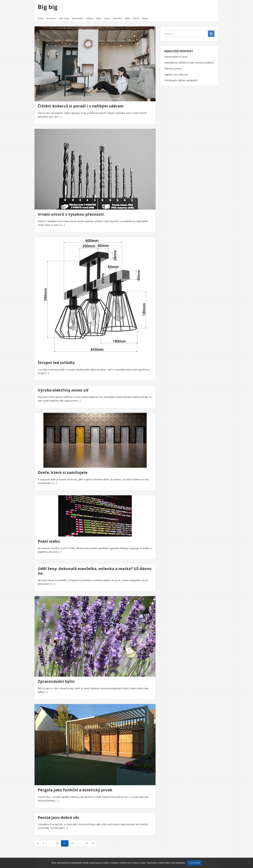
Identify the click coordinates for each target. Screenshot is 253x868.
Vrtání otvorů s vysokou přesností (71, 214)
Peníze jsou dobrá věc (59, 817)
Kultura (90, 18)
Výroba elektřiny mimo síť (63, 390)
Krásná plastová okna (176, 57)
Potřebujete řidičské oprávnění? (181, 80)
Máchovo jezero (173, 69)
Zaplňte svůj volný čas (176, 74)
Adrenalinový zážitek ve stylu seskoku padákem (189, 63)
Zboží (136, 18)
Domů (41, 18)
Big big (48, 7)
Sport (107, 18)
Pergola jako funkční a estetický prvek (75, 790)
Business (51, 18)
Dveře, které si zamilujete (63, 472)
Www (127, 18)
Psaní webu (49, 541)
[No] (249, 863)
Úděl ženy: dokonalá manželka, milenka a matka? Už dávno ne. (95, 571)
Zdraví (145, 18)
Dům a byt (64, 18)
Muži (99, 18)
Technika (117, 18)
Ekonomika (78, 18)
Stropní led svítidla (56, 362)
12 (72, 843)
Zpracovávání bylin (56, 681)
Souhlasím (195, 863)
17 (87, 843)
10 (57, 843)
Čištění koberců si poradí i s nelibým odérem (81, 106)
